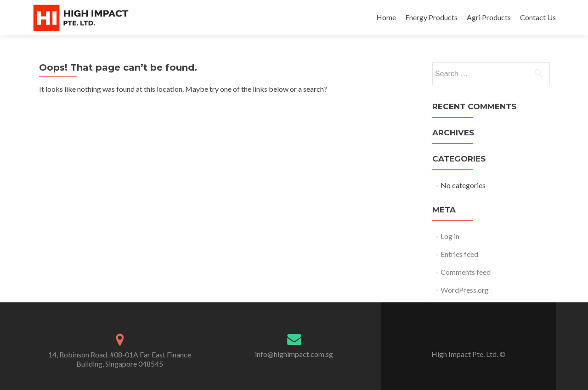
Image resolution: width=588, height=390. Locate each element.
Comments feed (466, 272)
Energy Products (431, 17)
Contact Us (538, 17)
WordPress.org (465, 290)
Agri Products (489, 17)
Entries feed (459, 254)
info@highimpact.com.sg (294, 354)
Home (386, 17)
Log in (450, 236)
